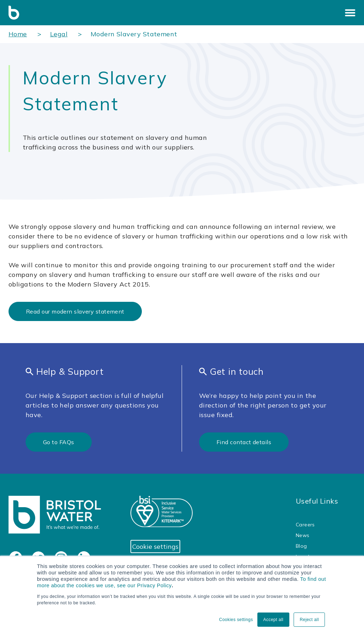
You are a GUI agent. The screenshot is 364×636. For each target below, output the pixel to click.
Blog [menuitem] (301, 546)
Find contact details (244, 442)
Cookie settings (155, 546)
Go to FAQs (59, 442)
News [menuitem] (303, 535)
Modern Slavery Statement (134, 34)
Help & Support (65, 371)
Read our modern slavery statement (75, 311)
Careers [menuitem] (305, 525)
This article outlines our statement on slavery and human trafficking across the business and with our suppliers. (115, 142)
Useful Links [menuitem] (317, 501)
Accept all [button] (274, 620)
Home (18, 34)
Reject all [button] (309, 620)
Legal (59, 34)
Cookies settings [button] (236, 620)
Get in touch (231, 371)
